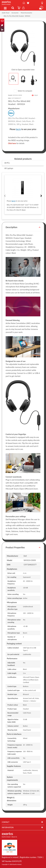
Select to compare (23, 91)
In (2, 29)
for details (16, 143)
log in (18, 129)
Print (36, 95)
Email (2, 21)
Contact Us (24, 3)
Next (36, 81)
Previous (10, 81)
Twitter (2, 25)
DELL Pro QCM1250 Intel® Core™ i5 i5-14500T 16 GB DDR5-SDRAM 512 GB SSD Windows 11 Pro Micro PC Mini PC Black (23, 207)
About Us (28, 3)
